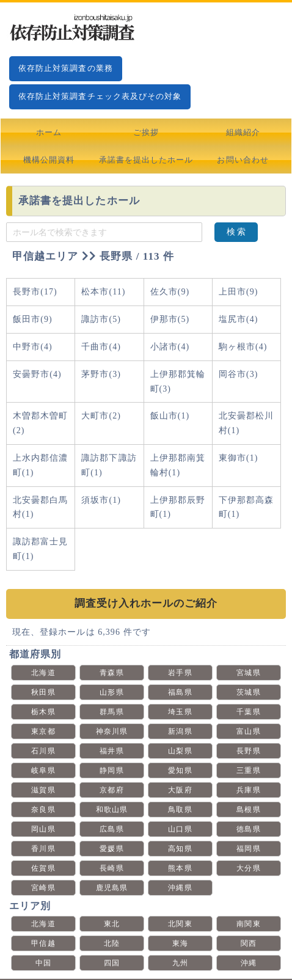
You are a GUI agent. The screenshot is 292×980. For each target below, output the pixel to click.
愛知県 (180, 770)
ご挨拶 (146, 132)
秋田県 (43, 692)
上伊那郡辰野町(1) (178, 507)
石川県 (43, 751)
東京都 (43, 731)
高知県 (180, 849)
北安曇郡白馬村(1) (40, 507)
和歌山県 (112, 810)
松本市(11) (103, 292)
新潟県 (180, 731)
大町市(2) (101, 416)
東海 (180, 943)
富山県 (248, 731)
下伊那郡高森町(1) (246, 507)
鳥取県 (180, 810)
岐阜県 (43, 770)
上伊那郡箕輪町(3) (178, 382)
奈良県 (43, 810)
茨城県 (248, 692)
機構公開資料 (49, 160)
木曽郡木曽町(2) (40, 423)
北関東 (180, 924)
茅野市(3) (101, 374)
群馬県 (111, 712)
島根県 (248, 810)
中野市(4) (33, 347)
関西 (249, 943)
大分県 (248, 868)
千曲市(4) (101, 347)
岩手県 (180, 673)
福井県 (111, 751)
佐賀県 (43, 868)
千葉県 (248, 712)
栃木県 (43, 712)
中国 (43, 963)
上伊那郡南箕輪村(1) (178, 465)
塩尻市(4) (239, 319)
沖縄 (249, 963)
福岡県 (248, 849)
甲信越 (43, 943)
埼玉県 (180, 712)
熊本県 (180, 868)
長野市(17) (35, 292)
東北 (112, 924)
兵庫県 (248, 790)
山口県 (180, 829)
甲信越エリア (45, 256)
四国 (112, 963)
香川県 (43, 849)
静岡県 (111, 770)
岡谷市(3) (239, 374)
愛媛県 (111, 849)
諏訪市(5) (101, 319)
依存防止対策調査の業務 (66, 68)
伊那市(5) (170, 319)
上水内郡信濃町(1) (40, 465)
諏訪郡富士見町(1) (40, 549)
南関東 (248, 924)
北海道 (43, 673)
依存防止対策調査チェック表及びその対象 (100, 96)
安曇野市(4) (37, 374)
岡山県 (43, 829)
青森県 (111, 673)
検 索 (236, 232)
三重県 (248, 770)
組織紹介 (243, 132)
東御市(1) (239, 458)
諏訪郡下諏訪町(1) (109, 465)
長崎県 (111, 868)
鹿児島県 (112, 888)
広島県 (111, 829)
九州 (180, 963)
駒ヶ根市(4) (243, 347)
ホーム (49, 132)
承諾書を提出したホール (146, 160)
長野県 (248, 751)
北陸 (112, 943)
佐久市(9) (170, 292)
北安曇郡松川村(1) (246, 423)
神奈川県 (112, 731)
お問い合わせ (243, 160)
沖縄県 (180, 888)
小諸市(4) (170, 347)
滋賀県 (43, 790)
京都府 (111, 790)
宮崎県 (43, 888)
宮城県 (248, 673)
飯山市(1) (170, 416)
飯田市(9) (33, 319)
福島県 (180, 692)
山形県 (111, 692)
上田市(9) (239, 292)
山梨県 (180, 751)
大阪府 (180, 790)
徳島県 (248, 829)
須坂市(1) (101, 500)
